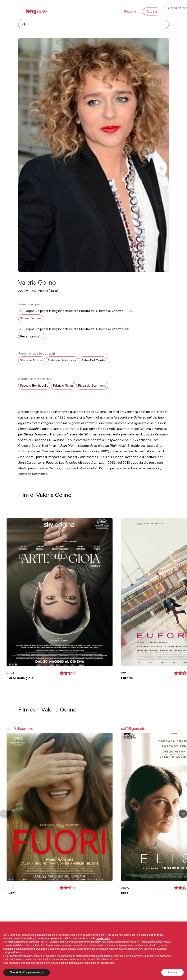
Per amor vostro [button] (32, 336)
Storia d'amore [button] (31, 318)
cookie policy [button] (103, 938)
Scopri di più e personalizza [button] (27, 972)
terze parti (59, 942)
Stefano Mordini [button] (32, 360)
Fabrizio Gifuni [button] (63, 386)
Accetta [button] (172, 972)
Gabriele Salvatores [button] (62, 360)
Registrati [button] (131, 11)
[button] (183, 814)
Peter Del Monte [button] (93, 360)
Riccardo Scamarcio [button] (92, 386)
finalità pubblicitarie (24, 949)
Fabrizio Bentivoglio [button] (34, 386)
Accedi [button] (152, 11)
